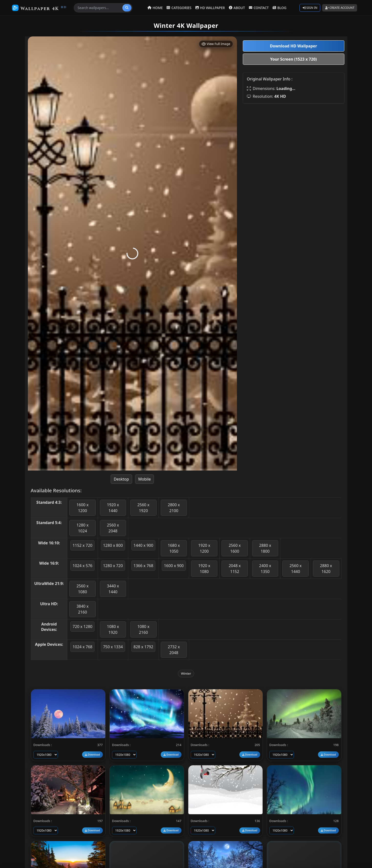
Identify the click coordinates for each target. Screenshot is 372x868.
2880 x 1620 (326, 569)
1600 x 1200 (82, 508)
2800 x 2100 (174, 508)
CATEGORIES (180, 8)
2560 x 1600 (235, 548)
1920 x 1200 (204, 548)
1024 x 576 (82, 566)
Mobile (144, 479)
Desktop (121, 479)
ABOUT (237, 8)
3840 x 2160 (82, 609)
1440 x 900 (143, 545)
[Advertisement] (294, 142)
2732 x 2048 (174, 650)
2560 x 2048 (113, 528)
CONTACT (259, 8)
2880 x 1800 (265, 548)
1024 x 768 (82, 647)
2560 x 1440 (295, 569)
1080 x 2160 (143, 629)
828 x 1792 (143, 647)
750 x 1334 (113, 647)
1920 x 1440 (113, 508)
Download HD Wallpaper (293, 46)
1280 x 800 (113, 545)
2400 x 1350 (265, 569)
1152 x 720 (82, 545)
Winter (186, 673)
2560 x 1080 (82, 589)
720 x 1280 (82, 626)
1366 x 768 (143, 566)
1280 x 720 (113, 566)
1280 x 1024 (82, 528)
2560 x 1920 (143, 508)
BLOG (279, 8)
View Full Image (216, 44)
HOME (156, 8)
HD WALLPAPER (211, 8)
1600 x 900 (174, 566)
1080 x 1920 (113, 629)
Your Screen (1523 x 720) (293, 59)
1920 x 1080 (204, 569)
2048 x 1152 (235, 569)
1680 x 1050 (174, 548)
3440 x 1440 (113, 589)
